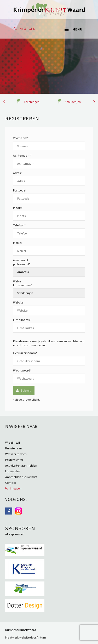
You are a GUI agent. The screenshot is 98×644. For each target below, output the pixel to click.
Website (18, 302)
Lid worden (13, 471)
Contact (11, 483)
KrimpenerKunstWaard (21, 630)
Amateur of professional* (22, 262)
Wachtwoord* (22, 370)
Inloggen (27, 29)
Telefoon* (19, 225)
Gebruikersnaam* (25, 353)
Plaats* (18, 208)
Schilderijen (73, 102)
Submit (26, 390)
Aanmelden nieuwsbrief (21, 477)
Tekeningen (32, 102)
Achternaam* (22, 155)
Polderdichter (14, 460)
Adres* (17, 173)
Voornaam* (21, 138)
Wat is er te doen (16, 454)
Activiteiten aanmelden (21, 465)
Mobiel (17, 243)
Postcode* (20, 190)
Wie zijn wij (13, 442)
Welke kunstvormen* (23, 283)
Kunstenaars (14, 448)
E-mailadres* (22, 320)
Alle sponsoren (15, 534)
